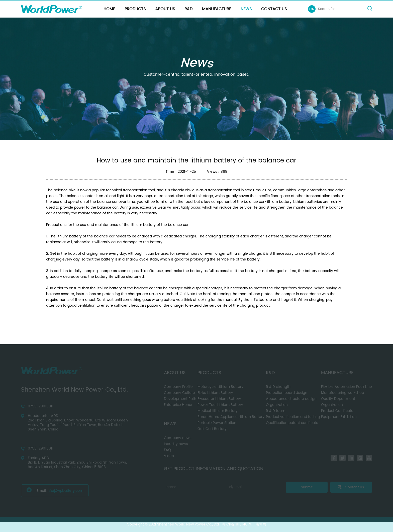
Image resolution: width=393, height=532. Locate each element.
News (246, 9)
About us (165, 9)
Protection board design (287, 393)
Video (169, 456)
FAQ (167, 450)
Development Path (180, 399)
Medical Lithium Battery (218, 411)
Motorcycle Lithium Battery (220, 387)
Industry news (176, 444)
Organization (277, 405)
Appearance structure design (291, 399)
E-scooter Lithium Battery (219, 399)
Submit (307, 487)
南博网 (261, 524)
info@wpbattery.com (65, 491)
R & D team (276, 411)
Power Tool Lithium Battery (220, 405)
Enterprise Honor (178, 405)
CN (312, 9)
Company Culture (179, 393)
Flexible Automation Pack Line (347, 387)
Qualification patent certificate (292, 423)
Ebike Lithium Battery (215, 393)
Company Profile (178, 387)
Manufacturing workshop (342, 393)
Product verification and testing (293, 417)
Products (135, 9)
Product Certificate (337, 411)
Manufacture (217, 9)
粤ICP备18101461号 (237, 524)
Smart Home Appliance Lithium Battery (231, 417)
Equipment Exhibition (339, 417)
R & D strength (278, 387)
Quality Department (338, 399)
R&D (188, 9)
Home (109, 9)
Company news (178, 438)
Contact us (274, 9)
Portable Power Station (217, 423)
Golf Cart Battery (212, 429)
